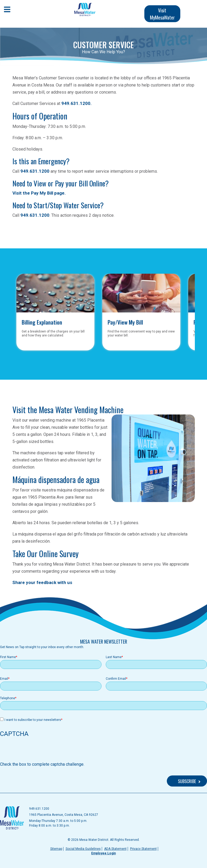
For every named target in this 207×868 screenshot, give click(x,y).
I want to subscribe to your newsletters (33, 720)
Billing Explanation (42, 321)
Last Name (114, 657)
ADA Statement (115, 849)
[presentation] (40, 751)
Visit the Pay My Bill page (38, 193)
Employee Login (103, 853)
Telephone (8, 698)
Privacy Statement (143, 849)
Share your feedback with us (42, 582)
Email (4, 679)
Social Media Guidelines (83, 849)
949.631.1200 (76, 103)
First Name (8, 657)
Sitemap (56, 849)
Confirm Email (116, 679)
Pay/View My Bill (125, 321)
